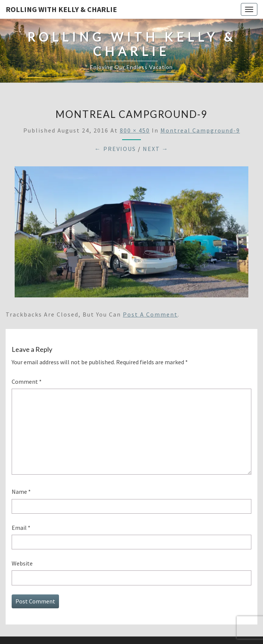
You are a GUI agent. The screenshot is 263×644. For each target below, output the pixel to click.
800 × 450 (135, 130)
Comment (27, 382)
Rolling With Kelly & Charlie (61, 9)
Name (21, 492)
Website (22, 563)
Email (21, 528)
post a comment (150, 314)
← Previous (115, 149)
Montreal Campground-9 (200, 130)
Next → (156, 149)
